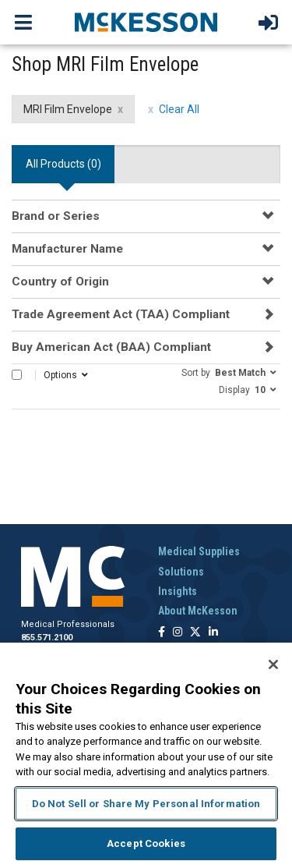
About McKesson (198, 611)
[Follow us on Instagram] (178, 633)
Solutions (181, 572)
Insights (178, 591)
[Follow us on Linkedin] (213, 633)
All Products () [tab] (63, 164)
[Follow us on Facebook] (162, 633)
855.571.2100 (47, 638)
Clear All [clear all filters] (179, 109)
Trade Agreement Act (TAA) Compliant (121, 314)
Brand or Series (56, 216)
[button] (229, 372)
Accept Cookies (146, 843)
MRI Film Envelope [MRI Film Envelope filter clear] (68, 109)
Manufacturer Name (67, 249)
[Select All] (17, 375)
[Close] (273, 664)
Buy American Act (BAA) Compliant (111, 347)
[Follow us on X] (195, 633)
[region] (146, 755)
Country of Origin (60, 282)
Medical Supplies (199, 551)
